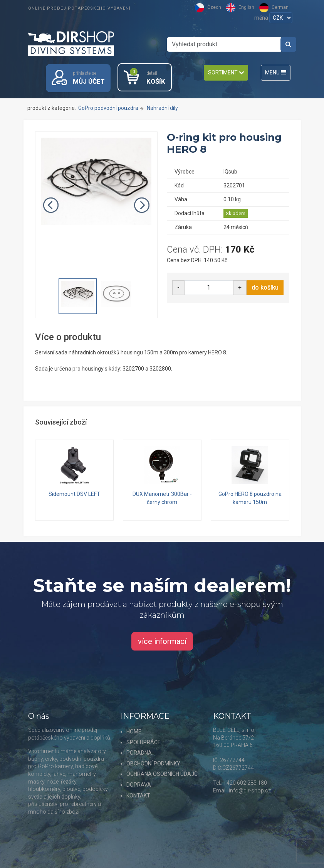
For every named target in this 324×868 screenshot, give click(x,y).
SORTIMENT (226, 72)
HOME (134, 731)
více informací (162, 641)
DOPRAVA (139, 785)
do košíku (265, 288)
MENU (276, 72)
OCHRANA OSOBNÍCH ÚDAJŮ (162, 774)
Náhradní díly (162, 108)
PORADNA (139, 753)
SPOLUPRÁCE (144, 742)
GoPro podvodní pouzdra (108, 108)
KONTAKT (138, 796)
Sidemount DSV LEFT (74, 494)
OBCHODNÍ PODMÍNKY (153, 764)
